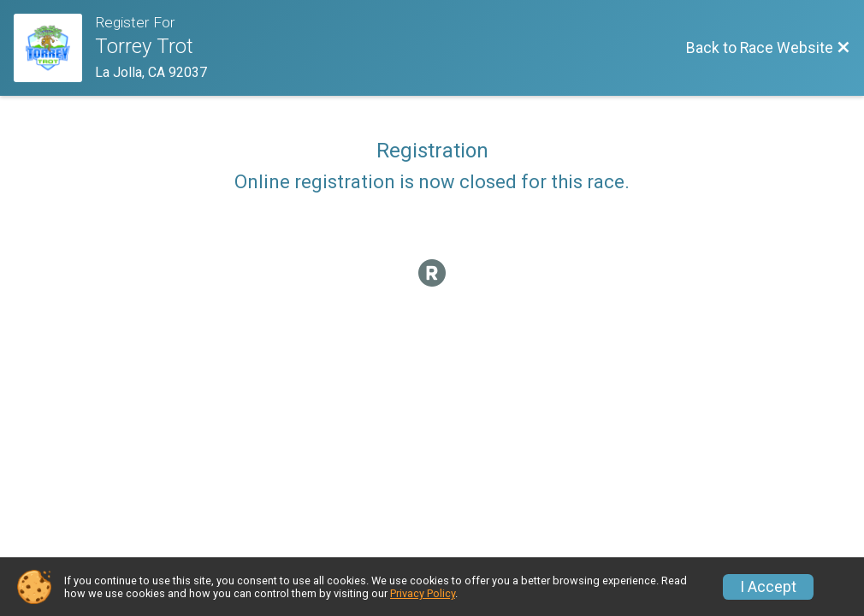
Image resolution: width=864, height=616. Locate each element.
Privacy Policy (423, 593)
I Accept (768, 587)
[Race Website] (54, 48)
